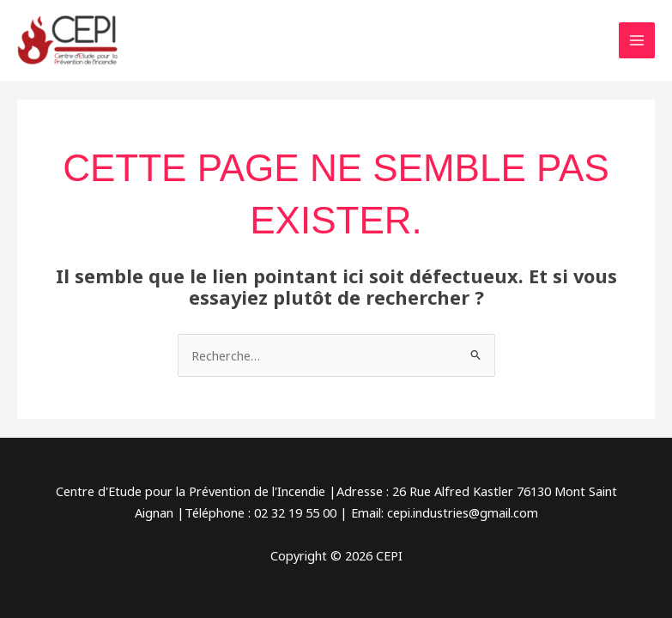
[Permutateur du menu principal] (637, 40)
